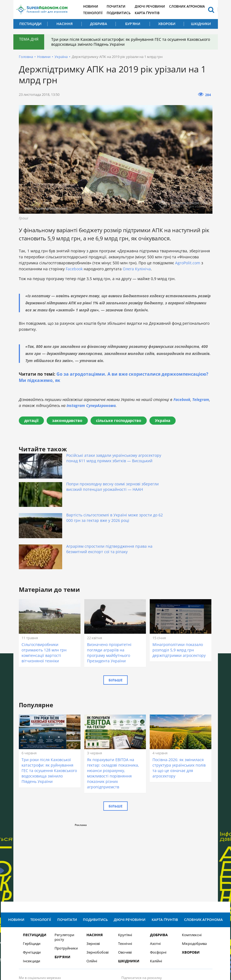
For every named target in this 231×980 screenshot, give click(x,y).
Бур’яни (133, 24)
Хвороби (167, 24)
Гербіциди (32, 873)
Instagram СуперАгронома (91, 405)
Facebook (74, 269)
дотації (31, 420)
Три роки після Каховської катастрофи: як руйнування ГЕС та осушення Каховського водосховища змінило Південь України (120, 42)
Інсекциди (31, 890)
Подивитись (123, 13)
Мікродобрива (194, 873)
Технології (96, 13)
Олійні (92, 890)
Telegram (201, 399)
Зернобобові (97, 881)
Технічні (125, 873)
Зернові (93, 873)
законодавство (67, 420)
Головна (26, 57)
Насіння (64, 24)
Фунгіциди (32, 881)
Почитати (120, 6)
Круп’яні (125, 864)
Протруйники (66, 877)
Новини (94, 6)
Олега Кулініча (137, 269)
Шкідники (201, 24)
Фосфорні (158, 881)
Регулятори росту (64, 866)
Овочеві (125, 881)
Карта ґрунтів (153, 13)
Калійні (156, 890)
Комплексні (192, 864)
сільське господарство (119, 420)
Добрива (99, 24)
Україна (61, 57)
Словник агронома (194, 6)
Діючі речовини (156, 6)
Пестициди (30, 24)
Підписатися (173, 918)
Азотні (155, 873)
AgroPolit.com (188, 263)
